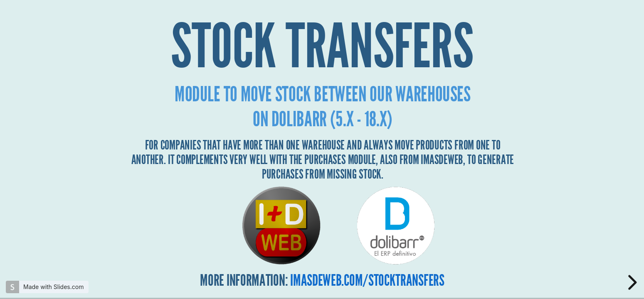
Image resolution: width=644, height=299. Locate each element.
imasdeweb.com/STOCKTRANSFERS (367, 281)
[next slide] (631, 282)
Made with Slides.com (53, 287)
